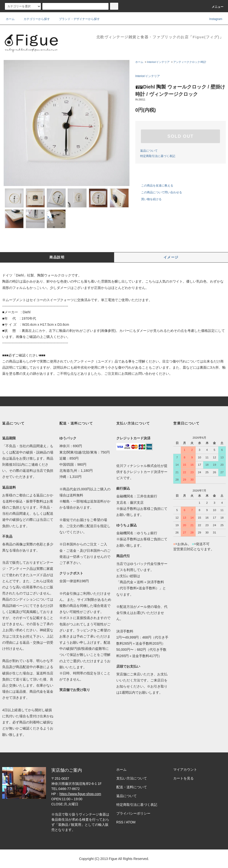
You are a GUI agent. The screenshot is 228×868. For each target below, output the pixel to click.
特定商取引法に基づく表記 (158, 156)
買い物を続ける (148, 199)
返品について (149, 151)
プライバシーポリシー (133, 813)
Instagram (213, 19)
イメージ (171, 257)
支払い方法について (132, 778)
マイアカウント (185, 769)
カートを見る (183, 778)
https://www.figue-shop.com (80, 794)
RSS (120, 822)
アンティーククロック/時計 (190, 62)
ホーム (10, 19)
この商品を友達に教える (154, 186)
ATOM (131, 822)
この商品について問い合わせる (159, 192)
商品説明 (57, 257)
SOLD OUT (180, 136)
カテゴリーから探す (34, 19)
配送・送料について (132, 787)
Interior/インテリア (158, 62)
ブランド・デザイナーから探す (76, 19)
